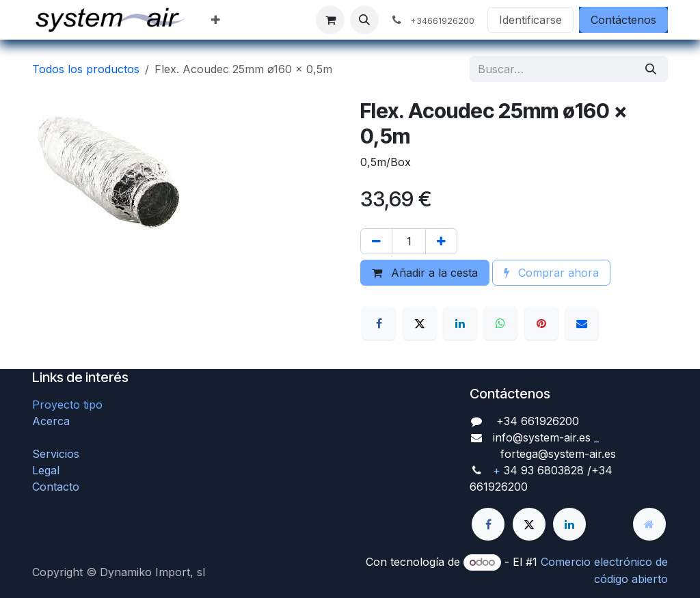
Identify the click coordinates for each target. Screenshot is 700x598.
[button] (364, 20)
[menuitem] (216, 20)
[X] (420, 323)
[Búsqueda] (651, 69)
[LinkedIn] (460, 323)
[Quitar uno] (376, 241)
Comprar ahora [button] (551, 273)
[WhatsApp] (500, 323)
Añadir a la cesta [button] (425, 273)
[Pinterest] (541, 323)
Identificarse (530, 20)
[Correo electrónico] (582, 323)
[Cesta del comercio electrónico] (330, 20)
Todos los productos (86, 69)
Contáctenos (623, 20)
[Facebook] (379, 323)
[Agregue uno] (441, 241)
